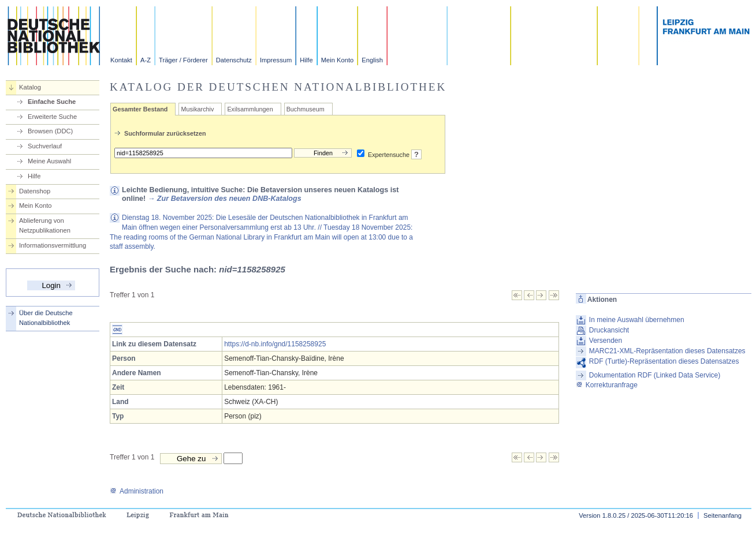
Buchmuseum (306, 109)
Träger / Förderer (183, 60)
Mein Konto (338, 60)
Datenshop (35, 191)
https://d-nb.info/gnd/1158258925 (275, 344)
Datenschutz (234, 60)
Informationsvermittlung (53, 245)
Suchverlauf (45, 146)
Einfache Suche (52, 102)
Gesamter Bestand (140, 109)
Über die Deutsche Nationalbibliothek (46, 318)
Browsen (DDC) (50, 131)
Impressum (276, 60)
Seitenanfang (723, 515)
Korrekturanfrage (607, 385)
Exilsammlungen (250, 109)
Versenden (606, 341)
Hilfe (306, 60)
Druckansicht (609, 330)
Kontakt (121, 60)
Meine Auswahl (49, 161)
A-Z (146, 60)
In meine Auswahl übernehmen (637, 320)
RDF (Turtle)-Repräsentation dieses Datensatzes (664, 361)
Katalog (30, 87)
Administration (137, 491)
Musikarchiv (197, 109)
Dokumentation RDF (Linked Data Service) (655, 375)
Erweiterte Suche (52, 117)
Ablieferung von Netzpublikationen (45, 225)
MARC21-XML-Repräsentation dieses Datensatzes (667, 351)
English (372, 60)
